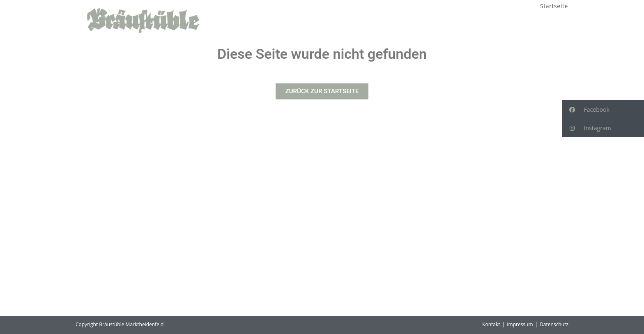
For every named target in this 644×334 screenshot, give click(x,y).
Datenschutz (554, 324)
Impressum (520, 324)
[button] (603, 109)
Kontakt (491, 324)
